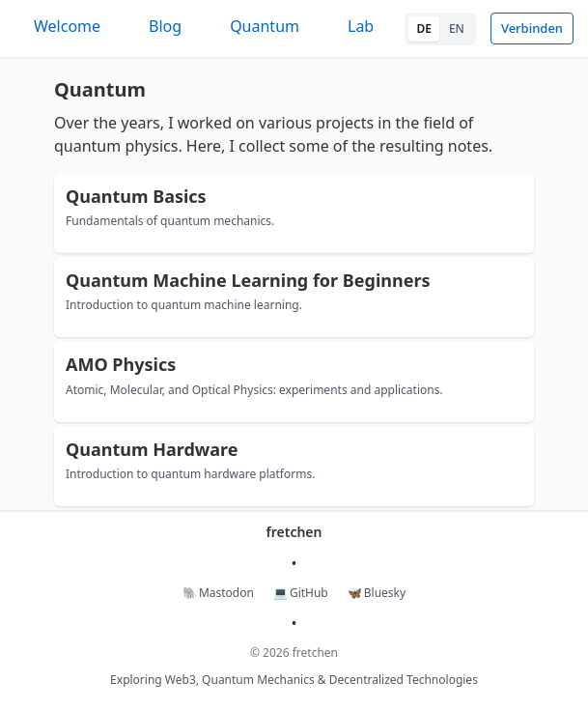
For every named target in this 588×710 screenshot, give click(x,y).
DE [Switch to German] (423, 28)
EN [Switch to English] (457, 28)
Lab (361, 26)
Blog (165, 26)
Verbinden (532, 28)
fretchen (294, 532)
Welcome (67, 26)
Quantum (265, 26)
